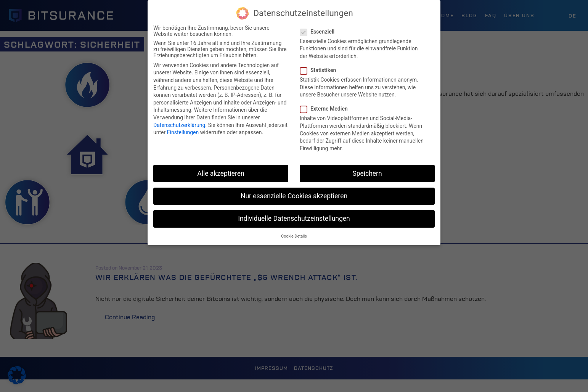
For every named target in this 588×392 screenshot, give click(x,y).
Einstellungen (183, 132)
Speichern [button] (367, 174)
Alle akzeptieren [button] (221, 174)
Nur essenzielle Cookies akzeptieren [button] (294, 196)
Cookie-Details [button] (294, 236)
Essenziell (320, 32)
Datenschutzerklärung (179, 125)
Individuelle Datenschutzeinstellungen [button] (294, 218)
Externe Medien (326, 109)
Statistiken (320, 70)
